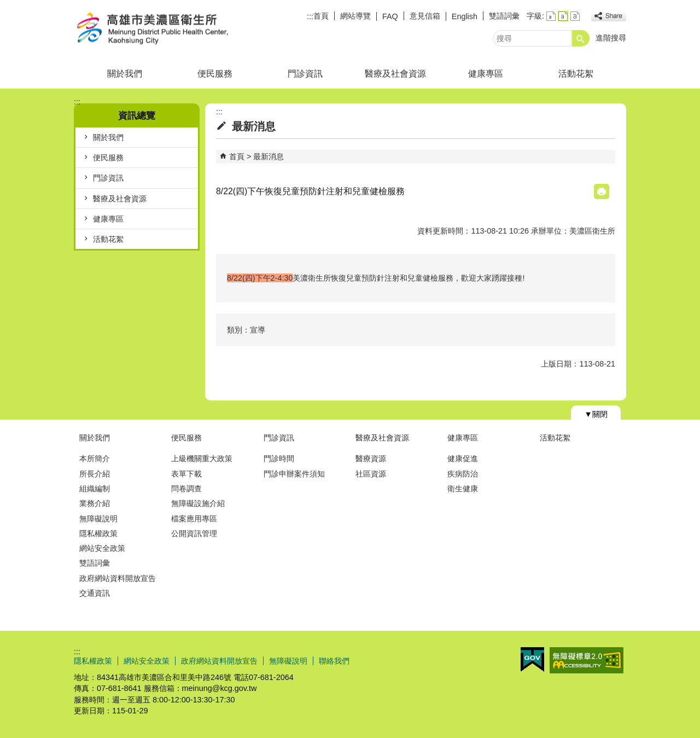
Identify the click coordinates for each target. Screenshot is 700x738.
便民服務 (215, 74)
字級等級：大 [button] (575, 16)
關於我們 (125, 74)
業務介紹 (95, 503)
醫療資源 (371, 458)
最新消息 (269, 156)
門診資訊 (305, 74)
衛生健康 (463, 489)
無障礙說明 (98, 519)
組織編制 (95, 489)
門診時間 (279, 458)
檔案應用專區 (194, 519)
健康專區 (486, 74)
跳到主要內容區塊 (6, 6)
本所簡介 (95, 458)
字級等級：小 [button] (551, 16)
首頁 (321, 16)
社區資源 (371, 474)
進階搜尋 (611, 38)
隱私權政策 (98, 533)
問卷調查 (186, 489)
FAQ (390, 16)
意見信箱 (425, 16)
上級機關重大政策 (202, 458)
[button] (581, 38)
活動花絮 (576, 74)
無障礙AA (587, 660)
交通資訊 (95, 593)
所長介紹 (95, 474)
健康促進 (463, 458)
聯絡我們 (334, 661)
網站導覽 (355, 16)
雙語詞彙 (504, 16)
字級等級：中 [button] (563, 16)
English (465, 16)
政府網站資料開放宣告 (118, 578)
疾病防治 (463, 474)
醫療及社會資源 (395, 74)
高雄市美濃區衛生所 (166, 29)
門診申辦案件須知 (294, 474)
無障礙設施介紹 (198, 503)
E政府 (532, 659)
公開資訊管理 (194, 533)
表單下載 (186, 474)
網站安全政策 (102, 548)
